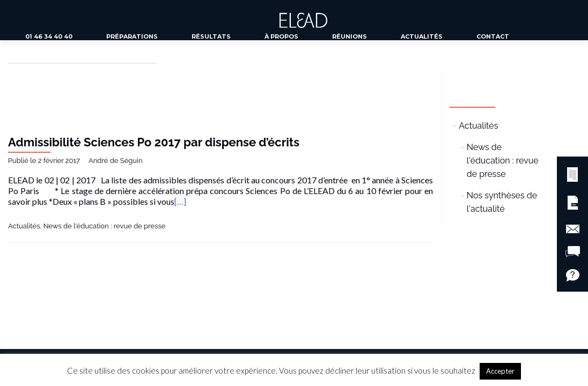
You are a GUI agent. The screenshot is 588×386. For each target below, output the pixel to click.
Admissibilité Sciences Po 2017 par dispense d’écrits (154, 142)
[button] (572, 173)
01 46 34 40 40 (49, 36)
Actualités (422, 36)
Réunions (350, 36)
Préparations (132, 36)
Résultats (211, 36)
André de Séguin (115, 161)
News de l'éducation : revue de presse (105, 226)
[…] (180, 201)
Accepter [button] (500, 371)
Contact (493, 36)
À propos (281, 36)
